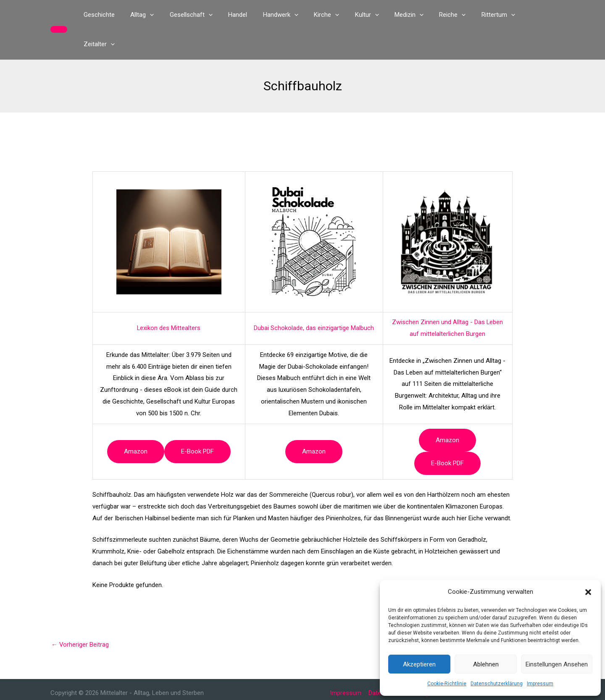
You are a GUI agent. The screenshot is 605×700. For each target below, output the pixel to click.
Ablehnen (486, 664)
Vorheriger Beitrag (80, 615)
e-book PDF (197, 422)
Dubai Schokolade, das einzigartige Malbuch (314, 299)
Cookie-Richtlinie (447, 684)
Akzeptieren (419, 664)
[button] (588, 592)
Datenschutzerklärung (497, 684)
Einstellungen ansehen (557, 664)
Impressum (540, 684)
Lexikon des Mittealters (169, 299)
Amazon (136, 422)
